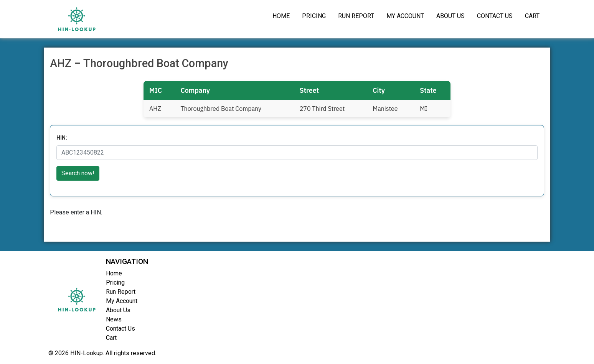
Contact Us (495, 16)
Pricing (314, 16)
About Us (450, 16)
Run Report (356, 16)
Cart (532, 16)
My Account (405, 16)
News (114, 319)
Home (281, 16)
